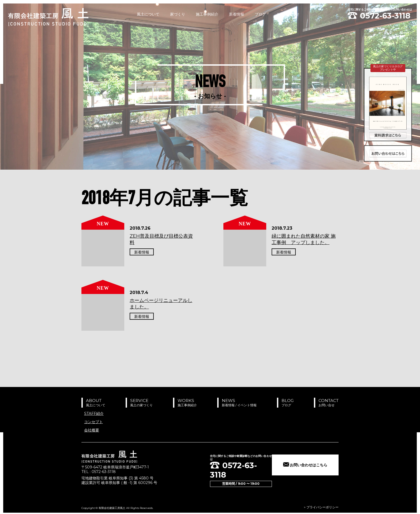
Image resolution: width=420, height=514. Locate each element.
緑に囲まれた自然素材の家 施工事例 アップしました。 (304, 239)
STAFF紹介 (94, 413)
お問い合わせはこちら (309, 465)
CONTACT (327, 403)
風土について (148, 14)
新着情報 (237, 14)
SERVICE (140, 403)
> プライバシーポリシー (321, 505)
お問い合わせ (288, 14)
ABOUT (95, 403)
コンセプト (93, 422)
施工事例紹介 (207, 14)
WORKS (185, 403)
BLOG (284, 403)
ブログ (260, 14)
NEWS (235, 403)
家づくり (178, 14)
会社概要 (92, 430)
